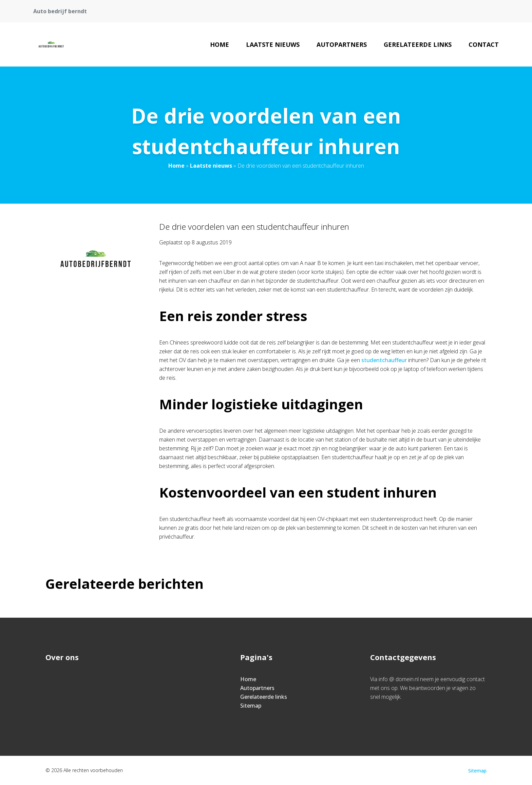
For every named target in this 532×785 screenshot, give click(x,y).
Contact (484, 44)
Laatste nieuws (273, 44)
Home (220, 44)
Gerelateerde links (418, 44)
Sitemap (251, 706)
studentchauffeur (384, 360)
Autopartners (342, 44)
